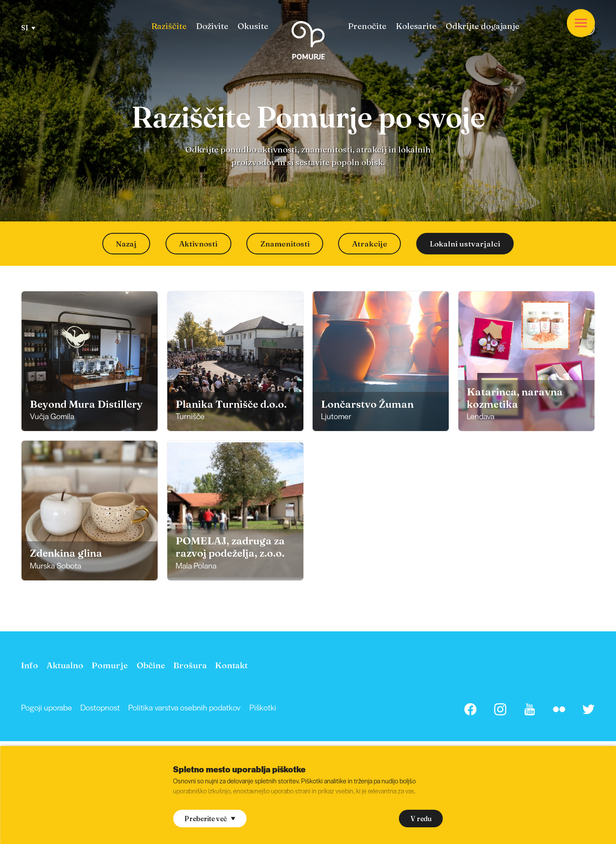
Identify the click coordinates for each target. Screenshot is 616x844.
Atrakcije (370, 244)
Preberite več (210, 819)
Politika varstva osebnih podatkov (184, 707)
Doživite (212, 26)
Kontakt (231, 665)
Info (30, 665)
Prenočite (367, 26)
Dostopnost (100, 707)
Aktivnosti (198, 244)
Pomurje (110, 665)
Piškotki (263, 707)
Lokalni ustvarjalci (465, 244)
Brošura (190, 665)
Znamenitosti (285, 244)
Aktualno (65, 665)
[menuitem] (169, 26)
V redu (421, 819)
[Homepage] (308, 42)
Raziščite (169, 26)
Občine (151, 665)
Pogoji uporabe (47, 707)
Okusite (253, 26)
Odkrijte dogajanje (483, 26)
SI (28, 28)
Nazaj (126, 244)
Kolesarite (416, 26)
